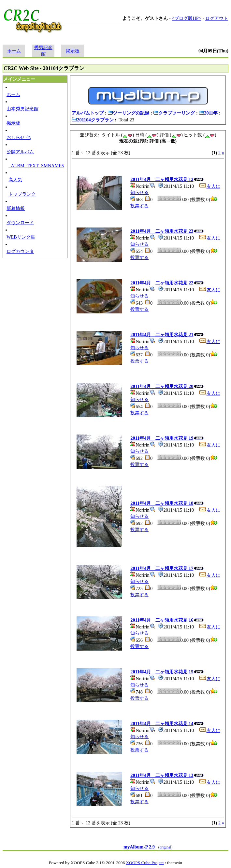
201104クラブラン (93, 120)
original (166, 847)
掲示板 (73, 51)
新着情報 (16, 208)
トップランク (22, 194)
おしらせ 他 (19, 137)
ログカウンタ (20, 251)
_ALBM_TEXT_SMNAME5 (36, 166)
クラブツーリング (174, 113)
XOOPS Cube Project (145, 863)
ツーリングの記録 (128, 113)
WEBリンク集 (21, 237)
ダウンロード (20, 223)
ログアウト (217, 18)
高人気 (15, 180)
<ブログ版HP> (187, 18)
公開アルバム (20, 152)
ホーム (14, 51)
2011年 (208, 113)
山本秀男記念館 (22, 109)
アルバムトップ (88, 113)
